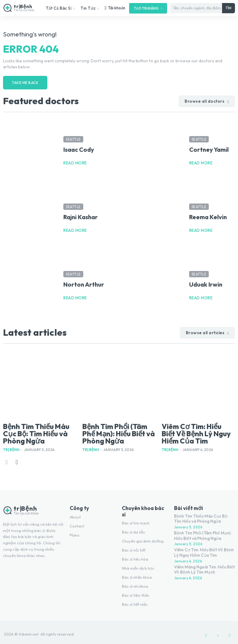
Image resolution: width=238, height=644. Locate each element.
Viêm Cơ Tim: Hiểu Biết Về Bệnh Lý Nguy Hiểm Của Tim (194, 431)
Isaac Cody (79, 148)
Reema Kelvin (208, 216)
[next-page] (16, 458)
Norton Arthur (84, 283)
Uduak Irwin (206, 283)
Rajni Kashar (81, 216)
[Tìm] (228, 8)
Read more (75, 162)
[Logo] (19, 8)
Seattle (73, 138)
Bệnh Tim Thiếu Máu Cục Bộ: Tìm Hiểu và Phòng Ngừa (38, 431)
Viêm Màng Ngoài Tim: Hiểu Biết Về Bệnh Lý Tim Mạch (203, 563)
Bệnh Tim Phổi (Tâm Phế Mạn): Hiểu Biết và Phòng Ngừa (118, 431)
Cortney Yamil (209, 148)
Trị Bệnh (11, 445)
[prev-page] (7, 458)
